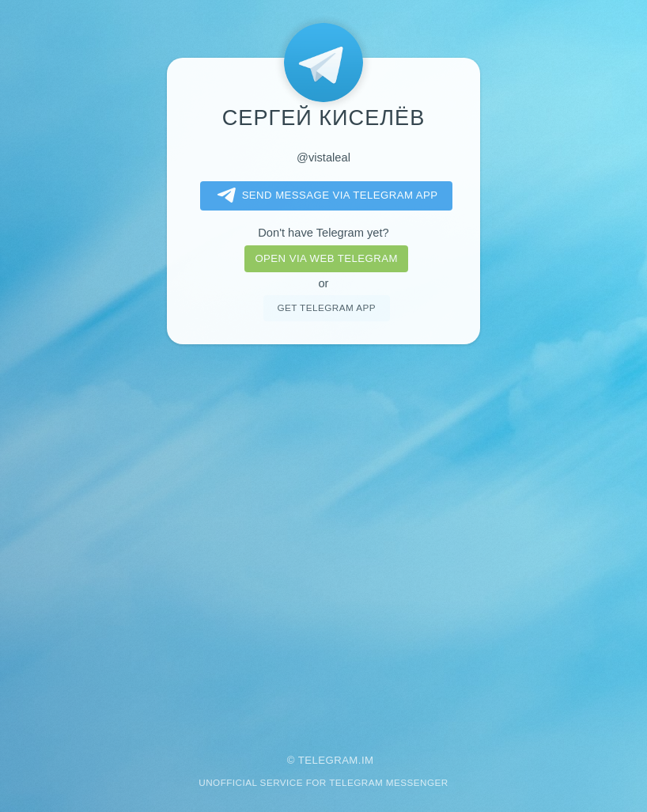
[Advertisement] (323, 538)
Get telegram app (326, 307)
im (368, 760)
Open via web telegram (326, 258)
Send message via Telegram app (325, 195)
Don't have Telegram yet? (323, 233)
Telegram (328, 760)
